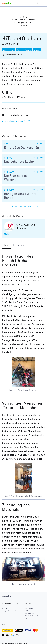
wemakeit (7, 596)
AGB (26, 611)
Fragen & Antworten (10, 611)
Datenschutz (30, 613)
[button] (37, 3)
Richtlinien (29, 608)
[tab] (7, 246)
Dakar (21, 55)
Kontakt (5, 608)
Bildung (37, 50)
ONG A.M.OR (12, 44)
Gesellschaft (9, 50)
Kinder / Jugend (24, 50)
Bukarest (9, 55)
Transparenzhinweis (32, 616)
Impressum (29, 618)
